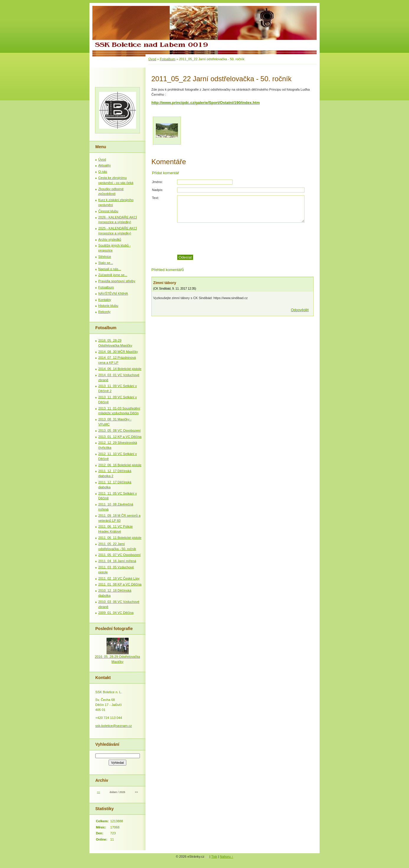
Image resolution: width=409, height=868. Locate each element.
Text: (156, 198)
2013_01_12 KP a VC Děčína (120, 437)
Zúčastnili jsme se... (113, 275)
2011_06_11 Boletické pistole (120, 538)
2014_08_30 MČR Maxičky (118, 352)
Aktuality (104, 165)
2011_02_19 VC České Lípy (119, 578)
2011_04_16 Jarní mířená (117, 561)
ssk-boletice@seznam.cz (114, 726)
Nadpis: (158, 190)
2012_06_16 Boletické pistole (120, 465)
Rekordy (104, 312)
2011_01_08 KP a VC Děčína (120, 584)
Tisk (214, 856)
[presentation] (245, 239)
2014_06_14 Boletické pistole (120, 369)
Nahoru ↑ (226, 856)
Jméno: (157, 182)
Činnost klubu (108, 211)
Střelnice (105, 257)
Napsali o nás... (110, 269)
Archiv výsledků (110, 239)
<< (98, 792)
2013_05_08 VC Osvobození (120, 430)
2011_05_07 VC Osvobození (120, 555)
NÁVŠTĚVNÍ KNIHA (113, 293)
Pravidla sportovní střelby (117, 281)
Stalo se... (106, 263)
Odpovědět (300, 310)
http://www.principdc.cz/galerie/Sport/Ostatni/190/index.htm (206, 103)
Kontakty (105, 300)
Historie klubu (108, 306)
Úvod (152, 59)
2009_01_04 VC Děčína (116, 613)
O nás (103, 172)
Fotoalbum (168, 59)
